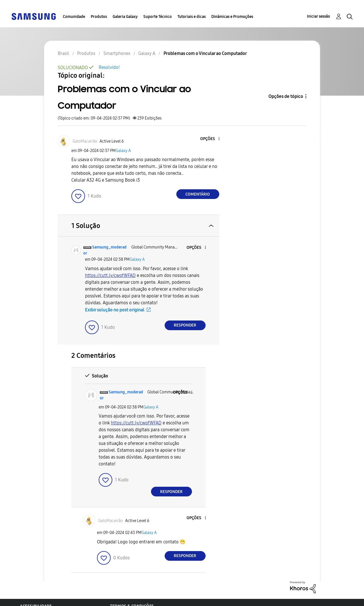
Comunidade (74, 17)
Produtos (99, 17)
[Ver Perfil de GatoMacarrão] (85, 141)
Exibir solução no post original (115, 310)
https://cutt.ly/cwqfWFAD (110, 275)
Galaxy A (123, 151)
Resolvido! (109, 67)
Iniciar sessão (318, 16)
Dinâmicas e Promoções (232, 17)
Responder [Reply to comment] (185, 325)
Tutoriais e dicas (192, 17)
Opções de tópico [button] (286, 96)
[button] (209, 139)
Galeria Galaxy (125, 17)
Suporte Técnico (158, 17)
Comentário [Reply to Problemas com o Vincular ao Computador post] (198, 194)
